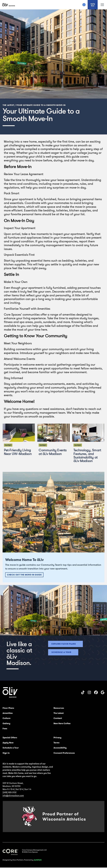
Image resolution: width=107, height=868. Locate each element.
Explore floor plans (64, 644)
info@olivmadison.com (13, 795)
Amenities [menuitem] (8, 713)
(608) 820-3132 (9, 792)
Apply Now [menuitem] (8, 743)
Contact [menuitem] (58, 718)
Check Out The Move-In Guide (24, 575)
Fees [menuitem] (5, 729)
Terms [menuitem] (56, 743)
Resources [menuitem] (59, 708)
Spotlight (8, 445)
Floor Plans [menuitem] (8, 708)
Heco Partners (18, 860)
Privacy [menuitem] (57, 738)
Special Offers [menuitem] (10, 738)
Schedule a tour (61, 652)
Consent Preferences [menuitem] (64, 753)
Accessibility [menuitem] (60, 748)
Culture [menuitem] (7, 718)
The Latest (8, 105)
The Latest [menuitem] (59, 713)
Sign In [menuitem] (6, 753)
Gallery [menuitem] (6, 723)
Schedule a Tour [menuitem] (11, 748)
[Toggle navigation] (102, 5)
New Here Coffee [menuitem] (62, 723)
